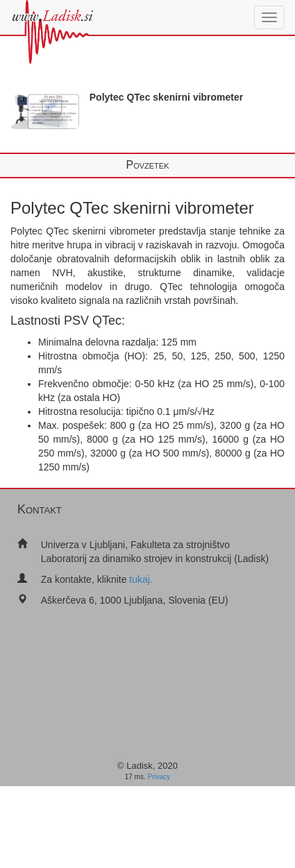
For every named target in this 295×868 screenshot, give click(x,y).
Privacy (159, 777)
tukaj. (141, 579)
